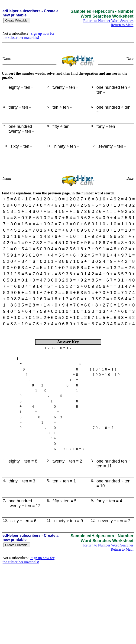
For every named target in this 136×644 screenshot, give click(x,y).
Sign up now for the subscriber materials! (29, 35)
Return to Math (122, 25)
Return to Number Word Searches (108, 21)
